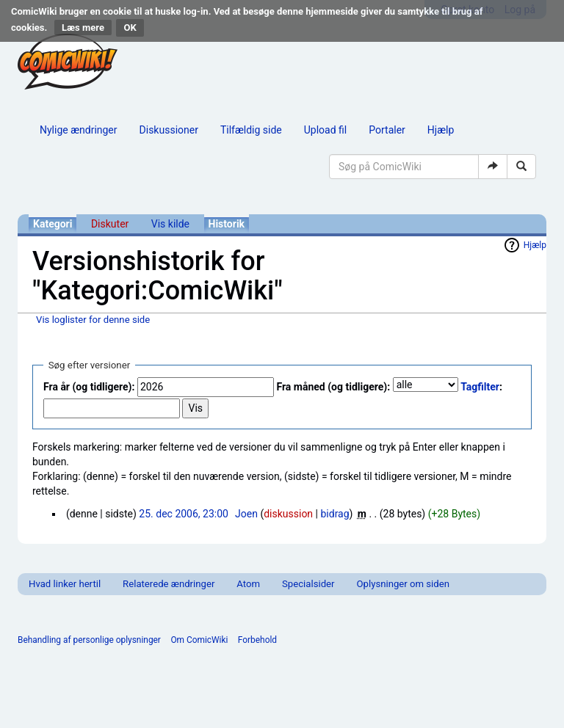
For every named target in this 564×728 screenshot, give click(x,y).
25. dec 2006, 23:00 (184, 514)
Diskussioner (169, 130)
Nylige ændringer (79, 130)
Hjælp (441, 130)
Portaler (387, 130)
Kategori (53, 224)
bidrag (335, 514)
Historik (227, 224)
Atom (248, 584)
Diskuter (110, 224)
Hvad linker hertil (65, 584)
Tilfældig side (251, 130)
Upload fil (325, 130)
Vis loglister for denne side (93, 320)
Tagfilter (480, 387)
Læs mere (83, 28)
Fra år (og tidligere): (89, 387)
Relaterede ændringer (169, 584)
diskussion (288, 514)
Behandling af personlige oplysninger (89, 640)
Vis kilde (170, 224)
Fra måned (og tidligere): (333, 387)
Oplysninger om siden (403, 584)
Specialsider (308, 584)
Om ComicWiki (199, 640)
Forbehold (257, 640)
